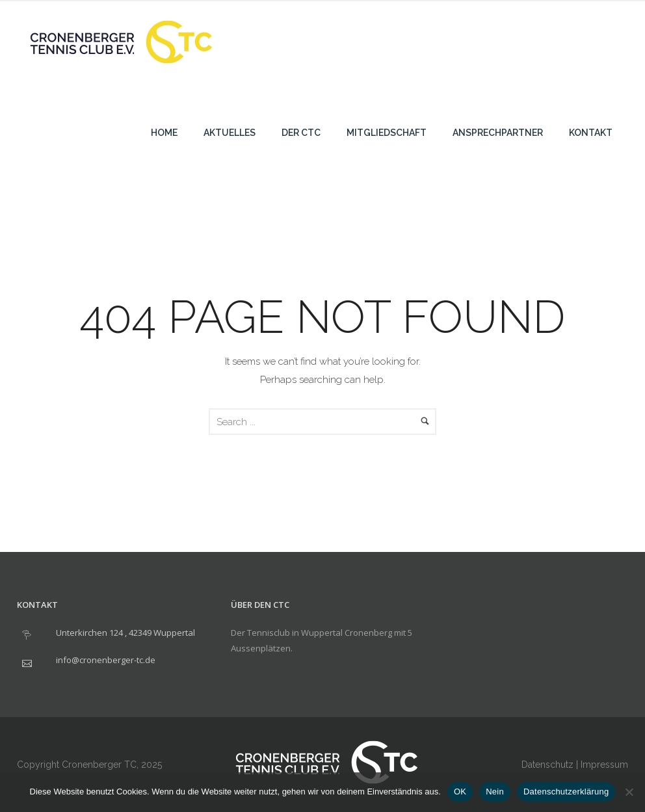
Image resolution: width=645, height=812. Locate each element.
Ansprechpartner (498, 133)
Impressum (604, 765)
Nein (495, 792)
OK (460, 792)
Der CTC (301, 133)
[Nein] (629, 792)
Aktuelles (230, 133)
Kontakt (591, 133)
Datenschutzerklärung (566, 792)
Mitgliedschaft (387, 133)
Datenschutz (547, 765)
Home (164, 133)
